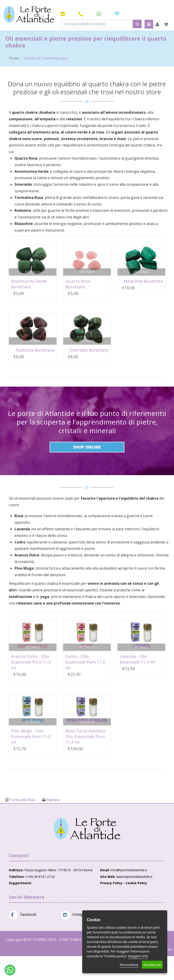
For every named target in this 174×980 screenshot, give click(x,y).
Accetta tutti (152, 965)
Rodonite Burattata (35, 350)
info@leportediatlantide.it (129, 870)
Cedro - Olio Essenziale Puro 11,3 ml (85, 662)
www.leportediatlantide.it (134, 877)
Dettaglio (33, 272)
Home (14, 58)
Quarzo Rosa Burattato (78, 284)
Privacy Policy (111, 883)
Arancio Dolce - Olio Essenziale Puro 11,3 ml (31, 662)
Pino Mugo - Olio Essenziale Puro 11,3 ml (31, 736)
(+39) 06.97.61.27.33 (40, 877)
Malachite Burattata (143, 281)
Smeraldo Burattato (89, 350)
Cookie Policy (136, 883)
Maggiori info (138, 956)
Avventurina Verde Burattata (29, 284)
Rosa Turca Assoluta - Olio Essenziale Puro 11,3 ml (87, 736)
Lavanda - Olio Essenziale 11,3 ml (137, 659)
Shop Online (87, 447)
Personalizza (129, 965)
